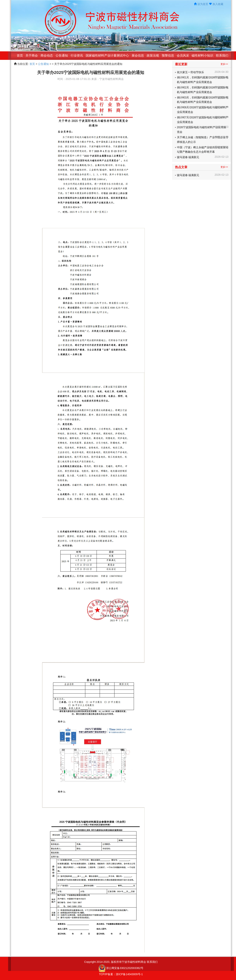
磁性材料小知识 (202, 56)
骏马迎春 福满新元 (188, 157)
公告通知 (62, 56)
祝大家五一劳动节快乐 (190, 72)
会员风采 (183, 56)
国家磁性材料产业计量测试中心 (107, 56)
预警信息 (168, 56)
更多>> (224, 64)
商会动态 (47, 56)
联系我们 (222, 56)
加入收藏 (218, 4)
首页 (20, 56)
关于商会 (32, 56)
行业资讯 (77, 56)
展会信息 (138, 56)
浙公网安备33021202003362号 (125, 968)
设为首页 (203, 4)
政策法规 (153, 56)
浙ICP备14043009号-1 (129, 974)
